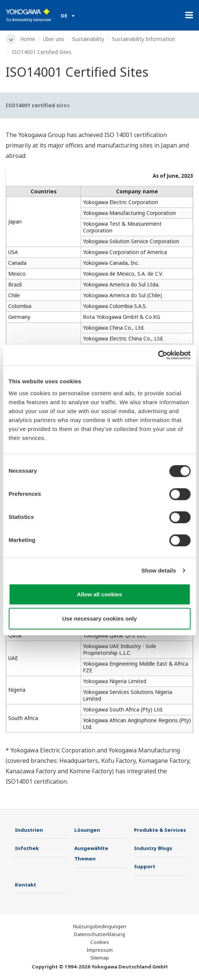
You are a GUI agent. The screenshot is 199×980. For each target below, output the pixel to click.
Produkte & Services (160, 830)
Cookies (100, 942)
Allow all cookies (99, 594)
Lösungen (87, 830)
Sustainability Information (144, 39)
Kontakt (26, 885)
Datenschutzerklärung (99, 934)
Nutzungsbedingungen (100, 926)
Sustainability (88, 39)
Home (28, 39)
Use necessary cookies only (99, 619)
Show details (159, 570)
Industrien (29, 830)
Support (145, 866)
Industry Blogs (153, 848)
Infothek (27, 848)
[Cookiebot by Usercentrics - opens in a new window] (158, 355)
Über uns (54, 39)
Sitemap (100, 958)
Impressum (100, 950)
